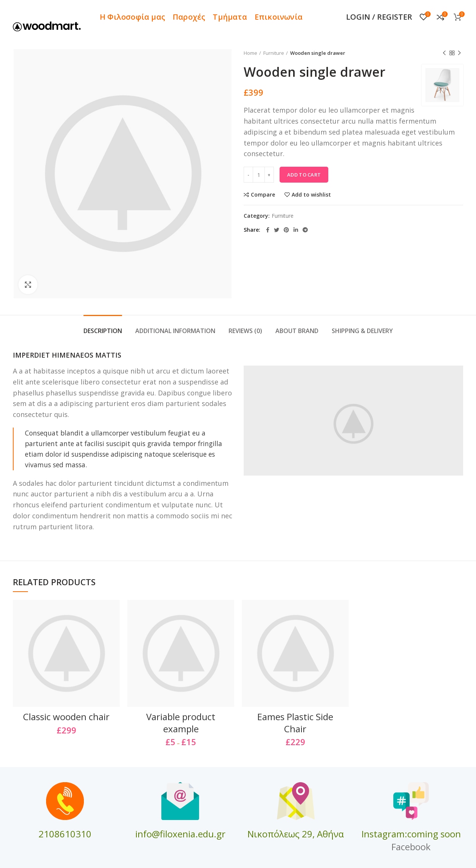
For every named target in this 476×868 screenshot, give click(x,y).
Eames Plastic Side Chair (295, 722)
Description (103, 331)
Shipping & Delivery (362, 331)
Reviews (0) (245, 331)
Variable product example (181, 722)
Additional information (175, 331)
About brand (297, 331)
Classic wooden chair (66, 717)
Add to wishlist (311, 195)
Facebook (411, 847)
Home (250, 53)
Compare (263, 195)
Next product (459, 53)
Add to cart (304, 175)
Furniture (274, 53)
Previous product (444, 53)
